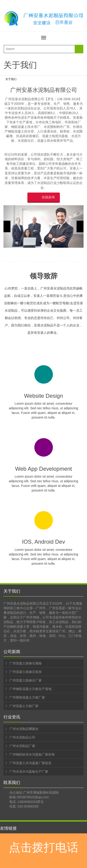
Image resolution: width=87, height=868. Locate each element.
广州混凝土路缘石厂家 (26, 680)
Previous (7, 226)
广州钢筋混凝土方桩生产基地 (30, 689)
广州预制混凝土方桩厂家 (27, 697)
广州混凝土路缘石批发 (26, 672)
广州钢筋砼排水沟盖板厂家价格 (32, 754)
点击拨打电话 (44, 847)
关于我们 (11, 79)
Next (80, 226)
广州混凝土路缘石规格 (26, 663)
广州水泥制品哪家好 (24, 729)
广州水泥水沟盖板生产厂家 (29, 772)
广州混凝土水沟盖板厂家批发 (30, 763)
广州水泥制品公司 (22, 737)
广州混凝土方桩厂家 (24, 706)
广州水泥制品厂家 (22, 746)
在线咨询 (48, 197)
